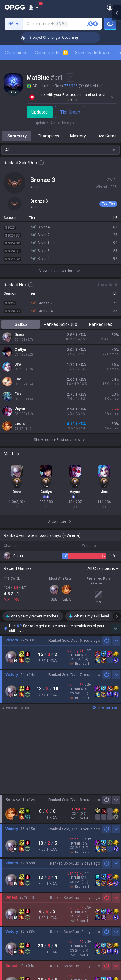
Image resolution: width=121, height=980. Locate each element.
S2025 (21, 324)
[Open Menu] (110, 7)
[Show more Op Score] (116, 628)
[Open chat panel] (116, 109)
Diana (19, 335)
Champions (16, 53)
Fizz (18, 394)
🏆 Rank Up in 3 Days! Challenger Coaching (59, 38)
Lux (18, 379)
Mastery (78, 136)
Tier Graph (71, 112)
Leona (20, 424)
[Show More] (33, 7)
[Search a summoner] (93, 24)
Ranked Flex (100, 324)
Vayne (20, 409)
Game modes (51, 53)
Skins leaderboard (93, 53)
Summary (17, 136)
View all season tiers (60, 271)
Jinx (18, 364)
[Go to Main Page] (15, 7)
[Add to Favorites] (70, 78)
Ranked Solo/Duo (60, 324)
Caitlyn (20, 349)
